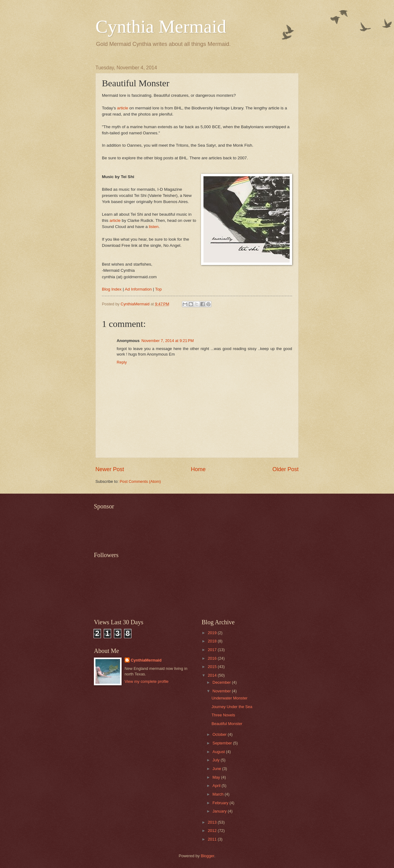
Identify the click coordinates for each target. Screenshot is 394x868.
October (220, 734)
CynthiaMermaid (146, 660)
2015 (213, 667)
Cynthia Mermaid (161, 26)
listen (154, 227)
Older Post (285, 469)
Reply (122, 362)
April (217, 786)
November (222, 691)
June (217, 769)
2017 (213, 650)
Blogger (207, 856)
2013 (213, 822)
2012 (213, 831)
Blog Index (112, 289)
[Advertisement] (206, 527)
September (223, 743)
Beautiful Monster (227, 724)
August (219, 752)
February (221, 803)
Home (198, 469)
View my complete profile (147, 681)
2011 (213, 839)
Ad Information (138, 289)
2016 (213, 658)
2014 (213, 675)
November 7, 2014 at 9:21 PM (167, 341)
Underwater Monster (229, 698)
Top (159, 289)
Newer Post (110, 469)
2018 (213, 641)
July (216, 760)
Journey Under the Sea (232, 707)
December (222, 682)
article (123, 108)
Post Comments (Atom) (140, 481)
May (217, 777)
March (218, 794)
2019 (213, 633)
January (220, 811)
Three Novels (223, 715)
